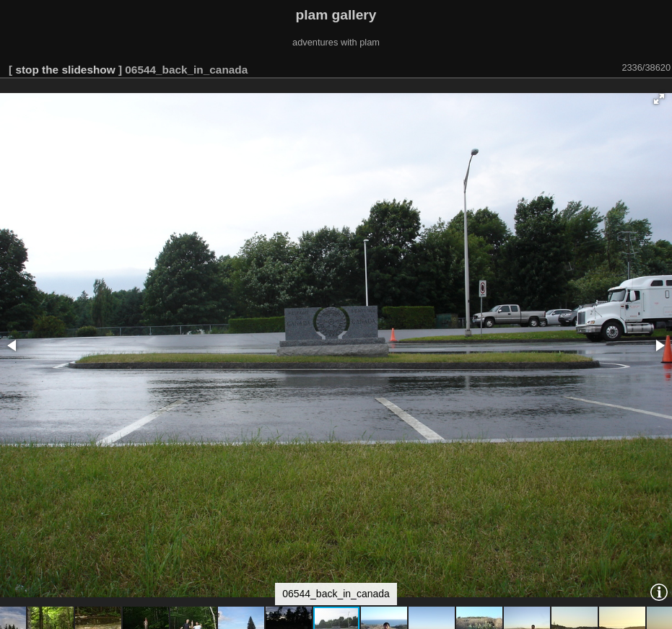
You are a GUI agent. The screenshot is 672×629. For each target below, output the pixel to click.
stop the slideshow (65, 70)
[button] (659, 99)
